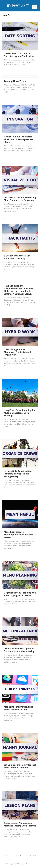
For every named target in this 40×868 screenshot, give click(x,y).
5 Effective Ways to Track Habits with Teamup (17, 257)
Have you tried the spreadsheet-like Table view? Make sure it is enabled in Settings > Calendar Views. (19, 290)
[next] (30, 855)
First (5, 855)
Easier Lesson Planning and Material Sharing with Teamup (20, 824)
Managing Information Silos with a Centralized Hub (18, 708)
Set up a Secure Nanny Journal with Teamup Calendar (20, 766)
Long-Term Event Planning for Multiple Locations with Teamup (19, 413)
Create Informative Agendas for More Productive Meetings (20, 650)
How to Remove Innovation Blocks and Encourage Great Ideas (19, 139)
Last (35, 855)
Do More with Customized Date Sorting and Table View (19, 55)
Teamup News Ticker (15, 81)
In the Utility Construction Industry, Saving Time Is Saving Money (18, 474)
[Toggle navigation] (34, 7)
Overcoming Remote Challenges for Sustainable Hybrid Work (18, 352)
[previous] (10, 855)
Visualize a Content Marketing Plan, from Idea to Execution (20, 199)
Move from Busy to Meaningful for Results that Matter (18, 535)
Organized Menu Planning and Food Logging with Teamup (20, 594)
